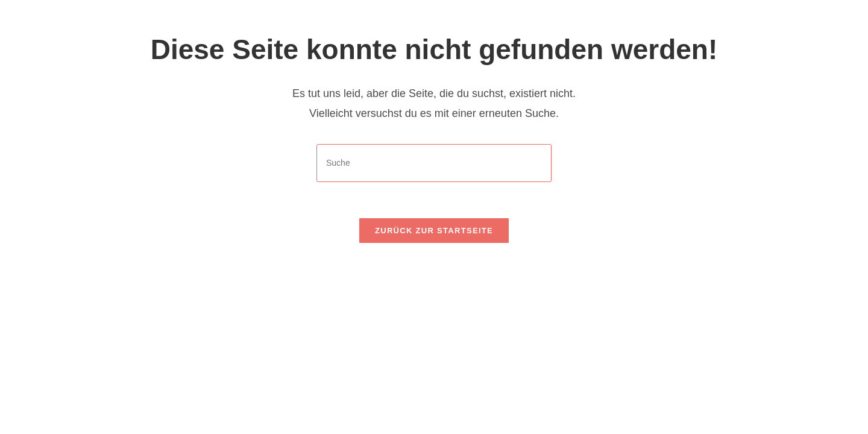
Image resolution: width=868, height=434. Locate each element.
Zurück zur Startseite (434, 231)
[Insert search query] (434, 163)
